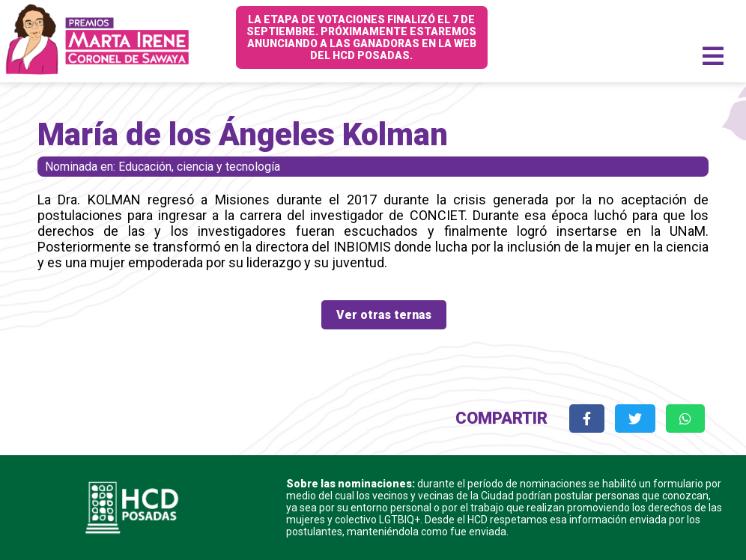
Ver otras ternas (384, 315)
